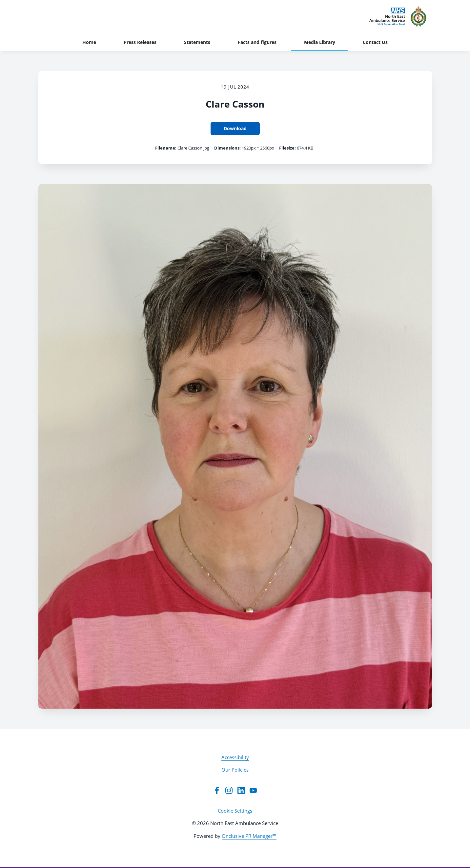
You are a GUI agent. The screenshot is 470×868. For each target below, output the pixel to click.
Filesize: (287, 148)
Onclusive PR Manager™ (249, 836)
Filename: (166, 148)
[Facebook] (217, 790)
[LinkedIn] (241, 790)
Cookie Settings (235, 811)
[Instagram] (229, 790)
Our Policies (235, 770)
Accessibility (235, 757)
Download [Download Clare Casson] (235, 128)
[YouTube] (253, 790)
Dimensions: (227, 148)
